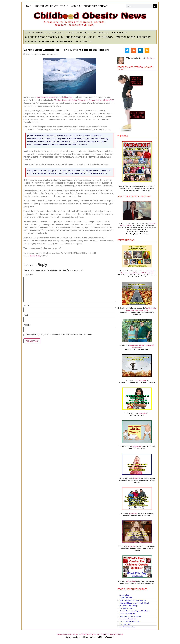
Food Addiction (100, 33)
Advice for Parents (78, 33)
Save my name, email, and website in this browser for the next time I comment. (59, 335)
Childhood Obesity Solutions (78, 37)
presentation (143, 414)
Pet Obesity (144, 37)
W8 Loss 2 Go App (126, 37)
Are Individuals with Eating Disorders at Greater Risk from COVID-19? (84, 100)
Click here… (151, 58)
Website (27, 325)
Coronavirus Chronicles (40, 42)
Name (27, 306)
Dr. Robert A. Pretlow (114, 635)
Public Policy (119, 33)
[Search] (154, 6)
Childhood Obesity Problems (42, 37)
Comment (29, 275)
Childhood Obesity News (67, 635)
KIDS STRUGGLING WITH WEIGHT (51, 6)
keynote (136, 478)
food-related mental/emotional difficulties (55, 97)
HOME (28, 6)
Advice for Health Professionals (45, 33)
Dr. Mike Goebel (35, 256)
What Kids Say (106, 37)
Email (27, 315)
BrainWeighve (65, 42)
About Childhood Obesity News (90, 6)
